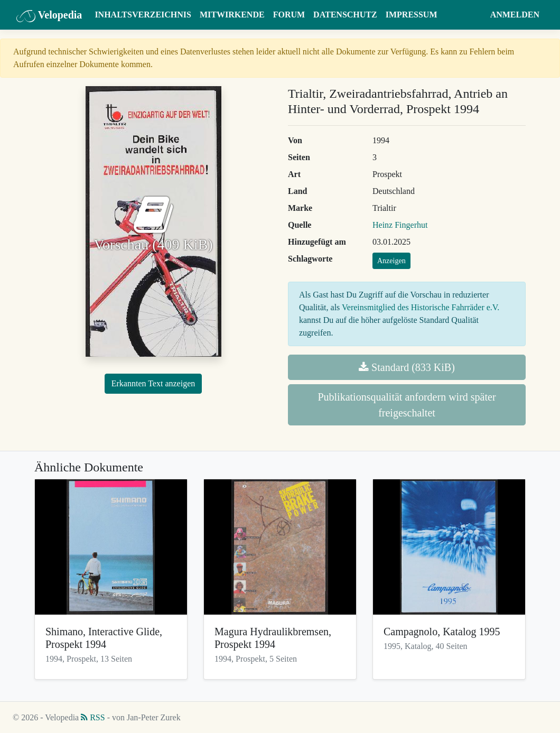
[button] (476, 15)
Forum (289, 15)
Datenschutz (345, 15)
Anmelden (515, 15)
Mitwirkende (232, 15)
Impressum (412, 15)
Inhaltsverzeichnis (143, 15)
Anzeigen (391, 261)
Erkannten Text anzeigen (153, 383)
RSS (93, 717)
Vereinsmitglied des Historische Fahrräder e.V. (421, 307)
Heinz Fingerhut (400, 225)
